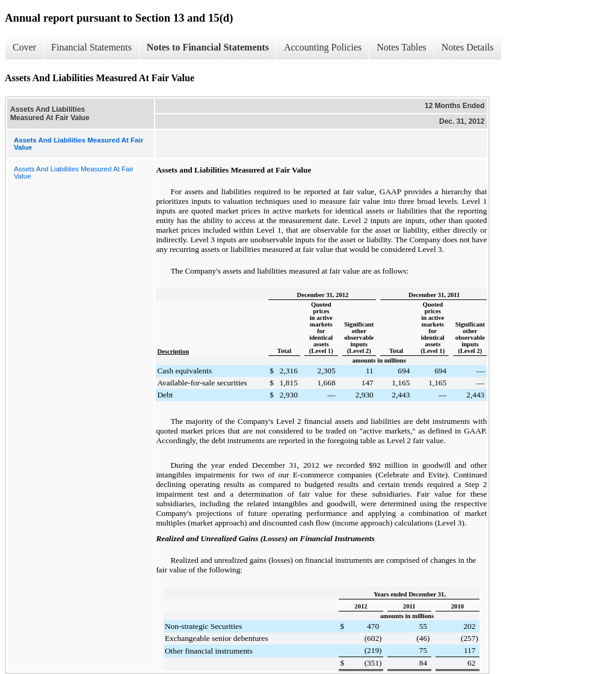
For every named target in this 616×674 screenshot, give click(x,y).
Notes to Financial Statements (208, 47)
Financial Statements (91, 47)
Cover (24, 47)
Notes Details (468, 47)
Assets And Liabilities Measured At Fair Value (74, 173)
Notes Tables (402, 47)
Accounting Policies (323, 47)
